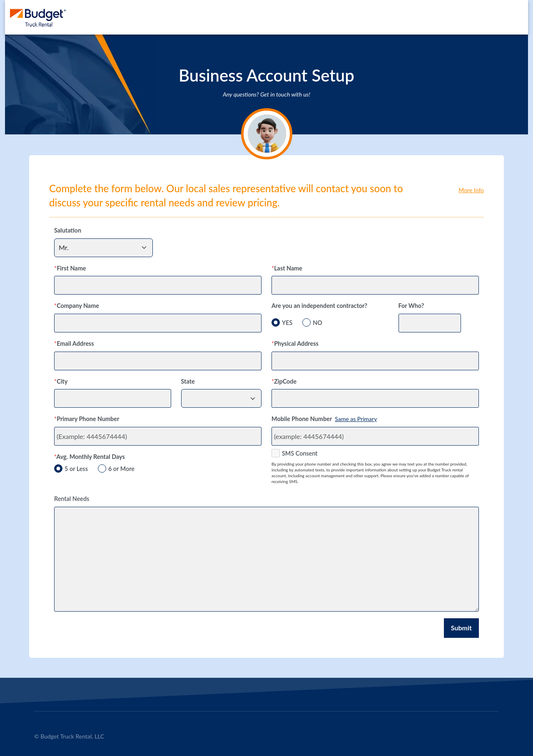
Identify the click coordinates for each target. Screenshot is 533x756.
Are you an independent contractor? (319, 306)
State (188, 381)
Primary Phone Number (87, 419)
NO (318, 323)
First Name (70, 268)
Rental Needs (72, 499)
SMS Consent (300, 453)
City (61, 381)
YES (287, 323)
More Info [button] (471, 190)
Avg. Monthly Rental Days (90, 457)
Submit (461, 628)
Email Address (74, 343)
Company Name (77, 306)
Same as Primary (356, 419)
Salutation (68, 230)
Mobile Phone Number (302, 419)
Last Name (287, 268)
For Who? (411, 306)
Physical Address (295, 343)
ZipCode (284, 381)
